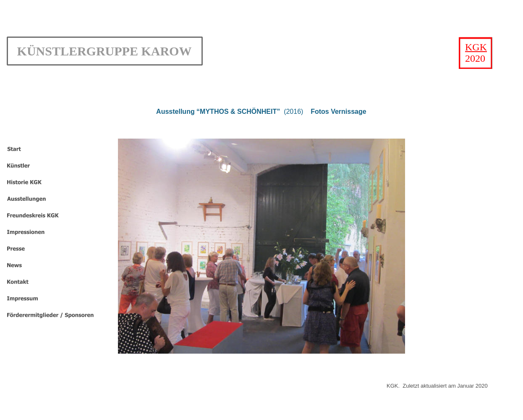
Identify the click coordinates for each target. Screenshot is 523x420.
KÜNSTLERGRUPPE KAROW (105, 51)
